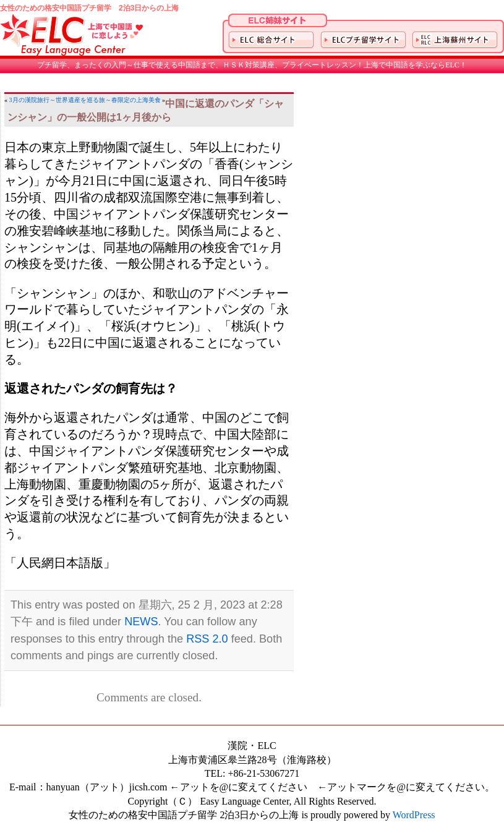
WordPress (414, 815)
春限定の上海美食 (136, 100)
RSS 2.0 (207, 639)
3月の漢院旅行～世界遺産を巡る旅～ (60, 100)
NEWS (141, 622)
